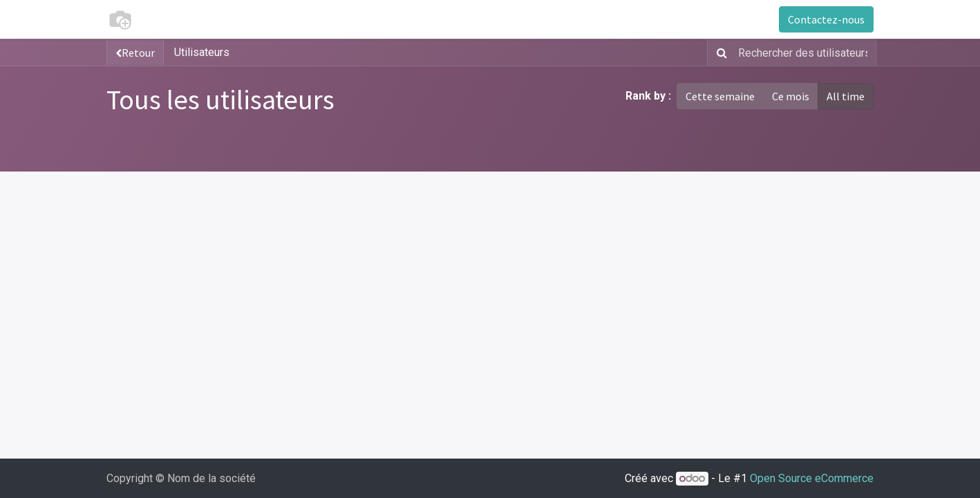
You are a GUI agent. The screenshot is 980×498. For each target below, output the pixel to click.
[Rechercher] (719, 53)
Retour (135, 53)
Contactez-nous (826, 19)
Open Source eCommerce (812, 478)
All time (846, 96)
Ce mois (791, 96)
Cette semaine (720, 96)
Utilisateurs (202, 52)
